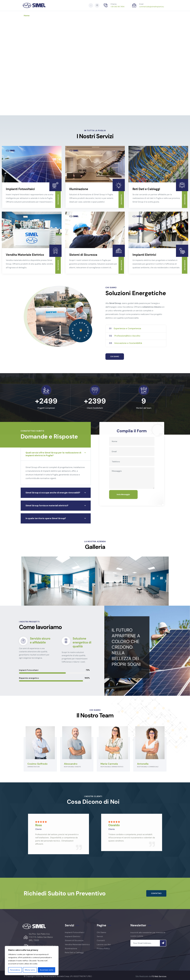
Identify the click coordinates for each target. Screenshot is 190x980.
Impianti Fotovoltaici (20, 189)
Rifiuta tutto (30, 970)
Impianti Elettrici (144, 254)
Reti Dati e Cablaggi (146, 189)
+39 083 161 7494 (117, 7)
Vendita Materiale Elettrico (25, 254)
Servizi (58, 16)
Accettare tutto (47, 970)
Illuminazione (79, 189)
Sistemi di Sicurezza (83, 254)
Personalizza (15, 970)
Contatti (95, 16)
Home (27, 16)
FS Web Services (159, 976)
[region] (32, 961)
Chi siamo (42, 16)
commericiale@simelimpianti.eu (152, 7)
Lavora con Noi (76, 16)
